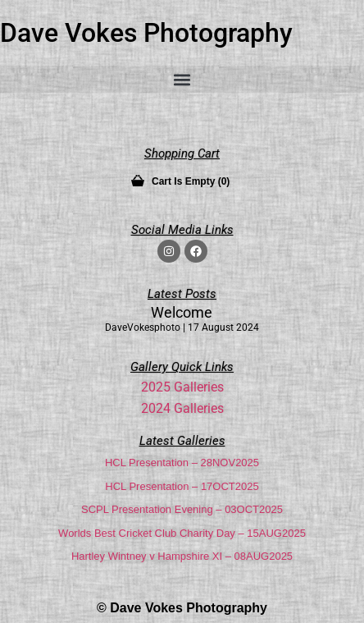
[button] (182, 79)
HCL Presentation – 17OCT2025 (182, 486)
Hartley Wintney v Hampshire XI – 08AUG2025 (182, 556)
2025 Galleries (182, 387)
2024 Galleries (182, 408)
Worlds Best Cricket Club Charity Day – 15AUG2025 (182, 533)
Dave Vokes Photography (146, 33)
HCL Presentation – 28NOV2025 (182, 463)
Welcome (182, 312)
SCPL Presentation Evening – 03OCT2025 (182, 509)
